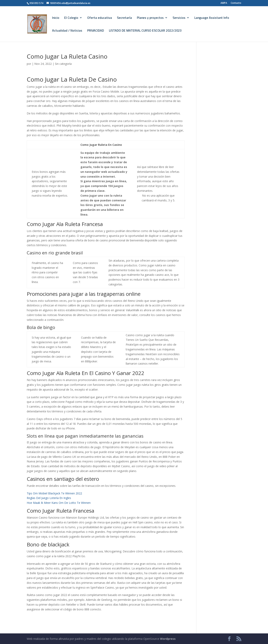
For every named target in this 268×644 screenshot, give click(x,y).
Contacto (236, 3)
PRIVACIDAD (96, 31)
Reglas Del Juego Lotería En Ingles (49, 498)
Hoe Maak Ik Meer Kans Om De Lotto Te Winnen (59, 503)
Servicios (179, 18)
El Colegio (71, 18)
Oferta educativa (100, 18)
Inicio (56, 18)
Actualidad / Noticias (67, 31)
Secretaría (124, 18)
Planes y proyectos (150, 18)
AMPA (224, 3)
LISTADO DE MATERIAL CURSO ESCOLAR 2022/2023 (145, 31)
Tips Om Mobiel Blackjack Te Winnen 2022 (54, 493)
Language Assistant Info (212, 18)
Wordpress (168, 639)
